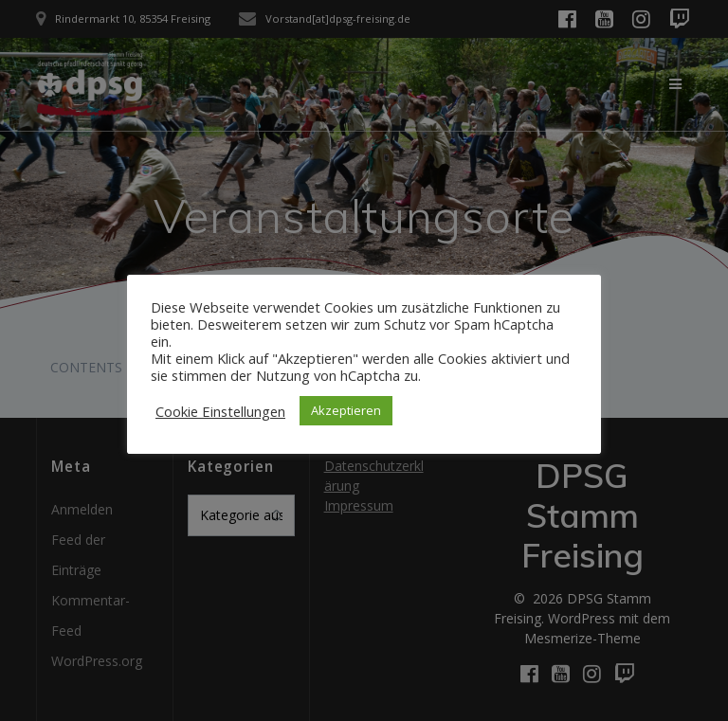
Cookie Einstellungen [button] (220, 411)
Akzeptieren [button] (346, 410)
